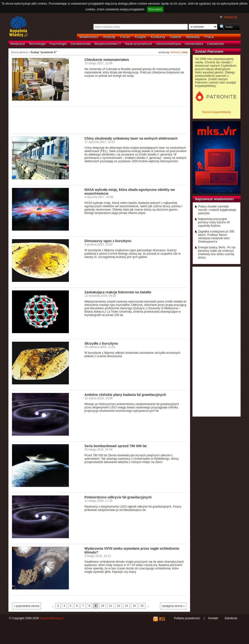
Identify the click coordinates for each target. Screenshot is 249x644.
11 (111, 606)
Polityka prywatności (187, 618)
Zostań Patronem (209, 52)
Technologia (37, 44)
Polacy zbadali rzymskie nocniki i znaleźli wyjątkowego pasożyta (217, 210)
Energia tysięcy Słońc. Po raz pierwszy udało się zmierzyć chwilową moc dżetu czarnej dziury (217, 252)
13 (126, 606)
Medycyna (18, 44)
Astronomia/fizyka (168, 44)
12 (118, 606)
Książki (140, 37)
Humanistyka (194, 44)
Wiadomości (89, 37)
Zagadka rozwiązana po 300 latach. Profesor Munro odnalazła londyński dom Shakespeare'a (216, 237)
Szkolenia (231, 618)
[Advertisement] (99, 120)
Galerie (176, 37)
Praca (209, 37)
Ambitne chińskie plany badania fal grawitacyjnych (125, 395)
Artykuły (109, 37)
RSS (162, 619)
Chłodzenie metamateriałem (107, 60)
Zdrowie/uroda (81, 44)
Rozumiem (155, 9)
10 (103, 606)
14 (134, 606)
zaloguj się (230, 17)
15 (142, 606)
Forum (125, 37)
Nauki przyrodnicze (139, 44)
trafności (175, 52)
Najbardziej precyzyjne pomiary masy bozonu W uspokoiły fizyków (214, 222)
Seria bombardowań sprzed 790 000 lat (115, 446)
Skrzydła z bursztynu (101, 343)
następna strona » (173, 606)
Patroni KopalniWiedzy (217, 112)
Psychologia (58, 44)
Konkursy (158, 37)
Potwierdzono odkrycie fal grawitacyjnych (118, 497)
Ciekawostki (215, 44)
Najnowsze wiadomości (214, 199)
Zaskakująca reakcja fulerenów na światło (118, 292)
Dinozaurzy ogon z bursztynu (108, 241)
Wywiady (193, 37)
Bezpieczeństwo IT (108, 44)
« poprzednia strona (26, 606)
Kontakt (213, 618)
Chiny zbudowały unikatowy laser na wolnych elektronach (131, 138)
